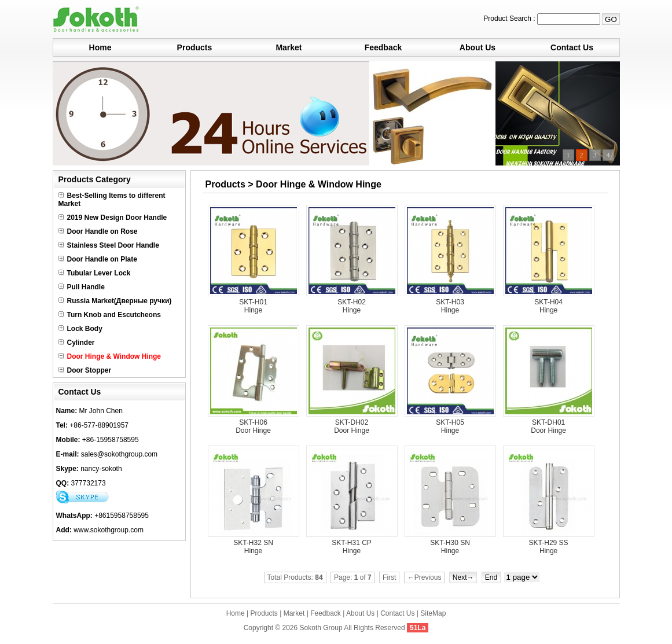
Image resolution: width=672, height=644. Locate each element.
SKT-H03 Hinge (450, 306)
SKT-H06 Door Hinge (253, 426)
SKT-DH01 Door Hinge (548, 426)
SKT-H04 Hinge (548, 306)
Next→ (463, 577)
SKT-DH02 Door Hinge (352, 426)
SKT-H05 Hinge (450, 426)
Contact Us (572, 47)
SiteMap (433, 613)
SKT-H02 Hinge (352, 306)
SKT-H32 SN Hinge (253, 547)
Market (289, 47)
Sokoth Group (321, 628)
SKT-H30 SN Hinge (450, 547)
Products (195, 47)
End (491, 577)
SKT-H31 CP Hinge (352, 547)
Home (100, 47)
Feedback (383, 47)
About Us (478, 47)
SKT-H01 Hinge (253, 306)
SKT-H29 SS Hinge (549, 547)
